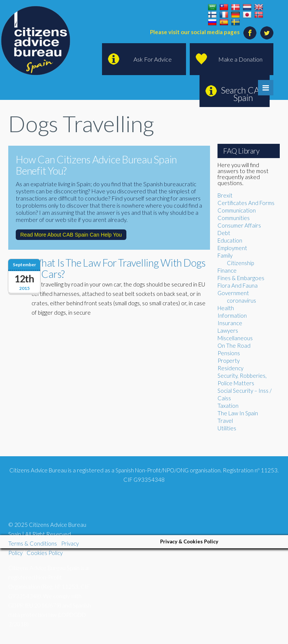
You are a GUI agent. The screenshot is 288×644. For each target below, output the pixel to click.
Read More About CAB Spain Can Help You (71, 235)
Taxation (228, 406)
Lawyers (228, 330)
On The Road (234, 345)
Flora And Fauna (238, 285)
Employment (232, 248)
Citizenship (240, 263)
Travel (225, 421)
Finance (227, 270)
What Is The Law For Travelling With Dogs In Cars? (118, 268)
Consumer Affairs (239, 225)
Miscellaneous (235, 338)
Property (229, 360)
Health (226, 308)
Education (230, 240)
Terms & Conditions (33, 543)
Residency (230, 368)
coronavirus (241, 300)
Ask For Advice (153, 59)
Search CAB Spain (243, 94)
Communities (234, 218)
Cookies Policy (45, 553)
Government (233, 293)
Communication (237, 210)
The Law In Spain (238, 413)
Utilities (227, 428)
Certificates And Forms (246, 203)
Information (232, 315)
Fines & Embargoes (241, 278)
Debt (224, 233)
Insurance (230, 323)
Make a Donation (240, 59)
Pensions (229, 353)
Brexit (225, 195)
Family (225, 255)
